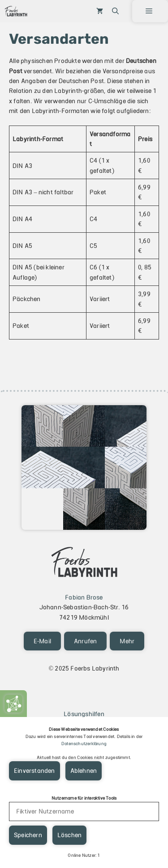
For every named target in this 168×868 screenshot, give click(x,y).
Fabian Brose (84, 597)
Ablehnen (84, 771)
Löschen (69, 835)
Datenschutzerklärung (84, 744)
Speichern (28, 835)
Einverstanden (34, 771)
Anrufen (85, 641)
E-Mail (42, 641)
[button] (115, 11)
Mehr (127, 641)
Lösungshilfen (84, 714)
